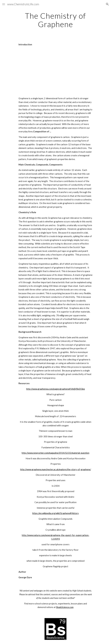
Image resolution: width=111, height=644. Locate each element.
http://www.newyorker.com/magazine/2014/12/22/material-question (55, 453)
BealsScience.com (65, 607)
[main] (55, 20)
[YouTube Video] (55, 72)
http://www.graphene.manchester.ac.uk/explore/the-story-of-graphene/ (56, 469)
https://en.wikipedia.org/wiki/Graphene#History (55, 513)
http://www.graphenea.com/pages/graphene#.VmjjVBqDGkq (55, 389)
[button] (4, 4)
